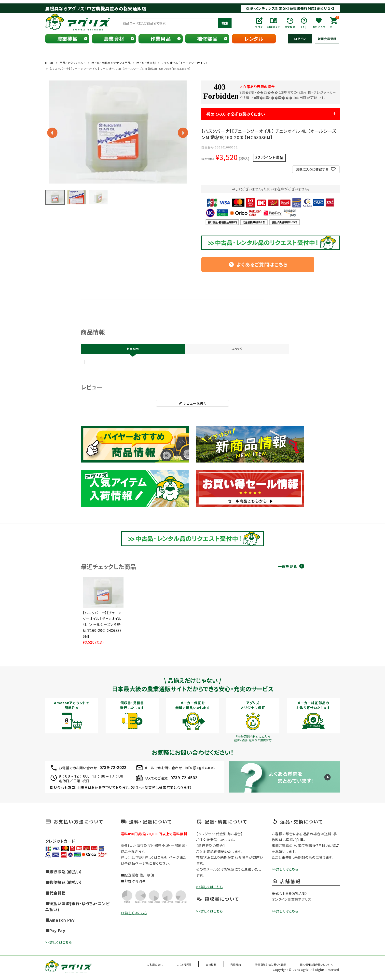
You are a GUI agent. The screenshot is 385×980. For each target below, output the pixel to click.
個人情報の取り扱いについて (317, 966)
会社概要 (221, 966)
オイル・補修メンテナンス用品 (111, 63)
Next (183, 133)
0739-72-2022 (113, 769)
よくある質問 (199, 966)
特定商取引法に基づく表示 (272, 966)
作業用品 (161, 39)
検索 (225, 23)
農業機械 (67, 39)
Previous (52, 133)
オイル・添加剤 (146, 63)
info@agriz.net (200, 769)
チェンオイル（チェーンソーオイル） (184, 63)
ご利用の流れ (174, 966)
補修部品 (207, 39)
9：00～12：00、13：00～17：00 (91, 778)
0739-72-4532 (184, 780)
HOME (50, 63)
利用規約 (241, 966)
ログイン (300, 39)
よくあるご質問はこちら (258, 264)
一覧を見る (287, 568)
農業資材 (114, 39)
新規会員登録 (327, 39)
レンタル (254, 39)
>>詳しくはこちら (58, 944)
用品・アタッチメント (73, 63)
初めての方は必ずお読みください (243, 114)
